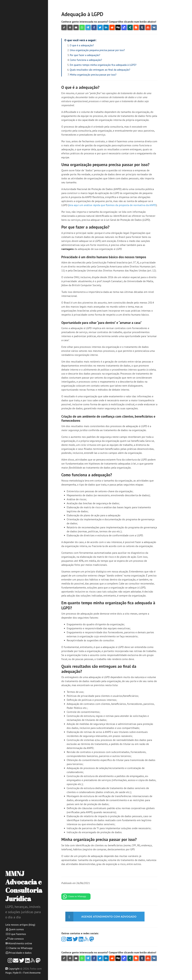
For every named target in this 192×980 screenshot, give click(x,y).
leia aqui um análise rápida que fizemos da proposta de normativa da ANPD (112, 205)
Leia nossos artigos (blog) (20, 925)
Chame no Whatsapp (21, 948)
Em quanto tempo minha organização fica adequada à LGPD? (103, 65)
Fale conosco (16, 939)
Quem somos (16, 929)
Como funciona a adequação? (86, 60)
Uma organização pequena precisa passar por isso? (97, 50)
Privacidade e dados (20, 953)
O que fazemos (17, 934)
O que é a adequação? (82, 45)
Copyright (14, 969)
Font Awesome (32, 973)
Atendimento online (20, 943)
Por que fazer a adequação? (85, 55)
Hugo (8, 973)
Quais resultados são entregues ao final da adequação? (100, 70)
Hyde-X (17, 973)
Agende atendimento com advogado (111, 917)
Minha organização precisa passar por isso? (93, 75)
